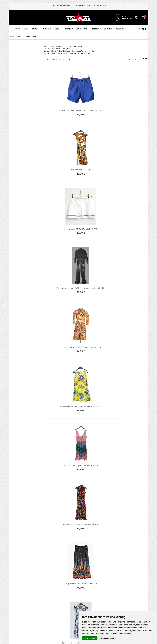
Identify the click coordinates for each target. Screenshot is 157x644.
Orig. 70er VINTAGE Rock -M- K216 (61, 544)
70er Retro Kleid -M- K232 (96, 111)
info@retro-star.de (99, 5)
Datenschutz (128, 597)
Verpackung (106, 603)
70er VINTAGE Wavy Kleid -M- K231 (131, 482)
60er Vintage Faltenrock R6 (96, 296)
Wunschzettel (62, 594)
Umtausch (105, 606)
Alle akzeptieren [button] (90, 638)
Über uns (105, 587)
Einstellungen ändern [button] (107, 638)
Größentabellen (107, 594)
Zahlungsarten (107, 600)
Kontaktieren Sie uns (109, 590)
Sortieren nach (50, 59)
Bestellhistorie (62, 590)
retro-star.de (64, 608)
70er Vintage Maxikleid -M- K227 (61, 420)
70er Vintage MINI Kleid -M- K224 (61, 358)
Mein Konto (61, 587)
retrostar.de (64, 613)
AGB (125, 590)
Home (12, 36)
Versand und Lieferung (110, 597)
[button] (137, 17)
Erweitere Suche (63, 597)
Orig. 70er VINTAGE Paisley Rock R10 (131, 234)
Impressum (128, 587)
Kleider (20, 36)
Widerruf (127, 594)
